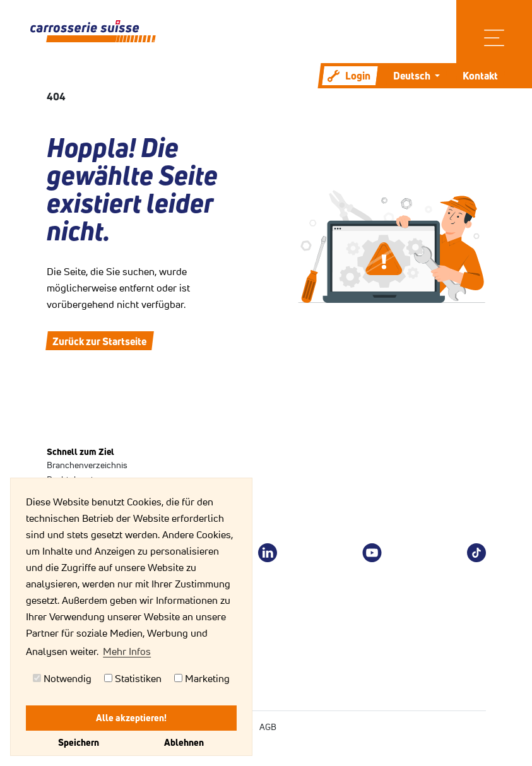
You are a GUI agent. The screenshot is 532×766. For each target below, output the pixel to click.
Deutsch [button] (413, 76)
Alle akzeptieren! (131, 718)
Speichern (79, 742)
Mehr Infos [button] (127, 651)
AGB (268, 727)
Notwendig (62, 678)
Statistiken (133, 678)
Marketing (202, 678)
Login (349, 76)
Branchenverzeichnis (87, 465)
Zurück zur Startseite (99, 341)
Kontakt (480, 76)
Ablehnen (184, 742)
